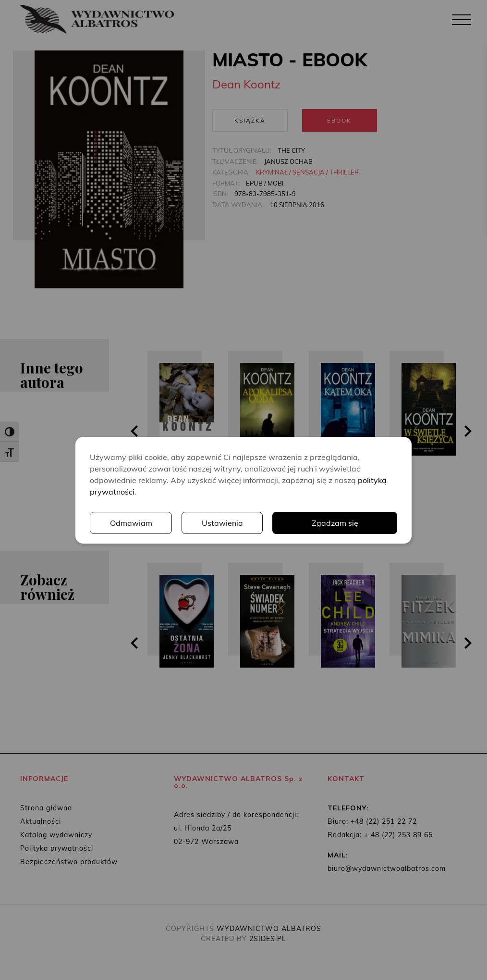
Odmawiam (131, 523)
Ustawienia (222, 523)
